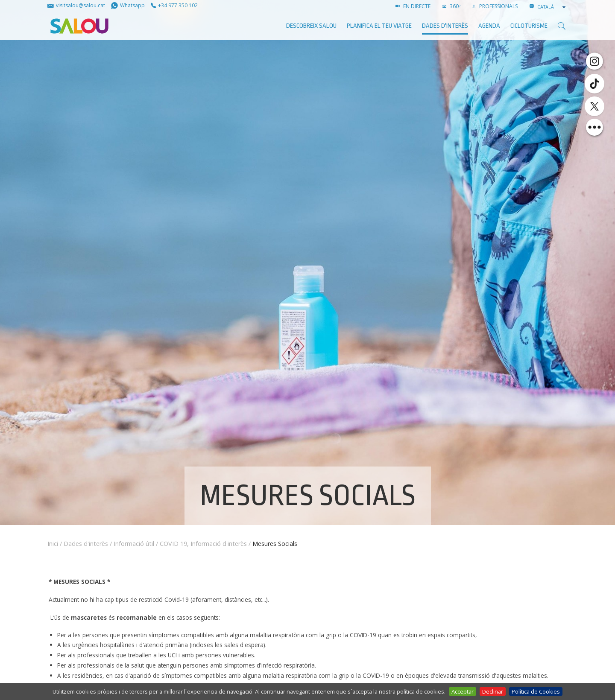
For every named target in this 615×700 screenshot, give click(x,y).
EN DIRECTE (413, 6)
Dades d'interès (445, 26)
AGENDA (489, 26)
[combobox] (552, 7)
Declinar (493, 691)
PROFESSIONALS (495, 6)
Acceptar (463, 691)
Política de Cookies (536, 691)
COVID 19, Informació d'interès (203, 544)
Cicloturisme (529, 26)
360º (451, 6)
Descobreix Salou (311, 26)
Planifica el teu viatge (379, 26)
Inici (53, 544)
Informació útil (134, 544)
